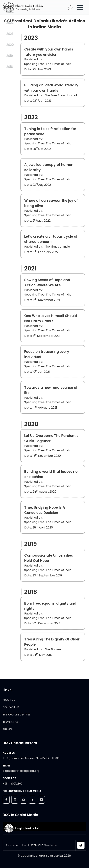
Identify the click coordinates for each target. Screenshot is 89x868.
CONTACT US (11, 707)
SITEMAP (8, 729)
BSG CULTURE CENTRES (16, 715)
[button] (82, 7)
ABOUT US (9, 700)
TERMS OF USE (11, 722)
